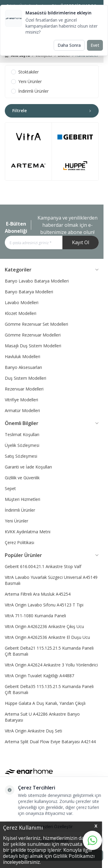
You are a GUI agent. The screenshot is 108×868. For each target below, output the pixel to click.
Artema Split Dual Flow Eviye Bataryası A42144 (50, 742)
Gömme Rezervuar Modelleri (33, 335)
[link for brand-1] (28, 137)
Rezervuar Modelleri (24, 389)
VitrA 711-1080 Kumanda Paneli (35, 616)
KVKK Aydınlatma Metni (28, 532)
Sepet (10, 488)
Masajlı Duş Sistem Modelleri (33, 346)
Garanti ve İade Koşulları (28, 467)
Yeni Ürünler (16, 521)
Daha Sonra (69, 45)
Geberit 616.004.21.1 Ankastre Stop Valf (43, 566)
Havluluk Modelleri (22, 356)
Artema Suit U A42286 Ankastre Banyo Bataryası (42, 717)
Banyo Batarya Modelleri (29, 292)
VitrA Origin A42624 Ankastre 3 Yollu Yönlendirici (51, 665)
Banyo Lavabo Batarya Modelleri (37, 281)
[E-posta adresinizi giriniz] (52, 242)
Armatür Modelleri (22, 410)
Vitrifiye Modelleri (21, 400)
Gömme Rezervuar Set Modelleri (36, 324)
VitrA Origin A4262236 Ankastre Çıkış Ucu (44, 626)
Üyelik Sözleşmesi (22, 445)
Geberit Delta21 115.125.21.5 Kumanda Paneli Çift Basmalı (49, 651)
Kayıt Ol (81, 242)
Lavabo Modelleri (22, 302)
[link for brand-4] (75, 166)
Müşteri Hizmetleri (22, 499)
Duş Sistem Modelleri (25, 378)
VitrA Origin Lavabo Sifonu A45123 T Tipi (44, 605)
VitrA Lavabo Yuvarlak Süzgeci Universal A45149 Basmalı (51, 580)
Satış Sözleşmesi (21, 456)
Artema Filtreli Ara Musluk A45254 (38, 594)
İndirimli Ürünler (20, 510)
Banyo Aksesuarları (23, 367)
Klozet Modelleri (21, 313)
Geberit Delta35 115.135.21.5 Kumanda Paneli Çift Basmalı (49, 689)
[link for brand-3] (75, 137)
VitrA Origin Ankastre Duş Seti (33, 731)
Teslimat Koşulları (22, 434)
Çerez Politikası (19, 542)
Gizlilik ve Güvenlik (22, 478)
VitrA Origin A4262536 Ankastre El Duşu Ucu (47, 637)
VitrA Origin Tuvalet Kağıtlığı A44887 (39, 676)
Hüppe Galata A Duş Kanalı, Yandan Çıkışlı (45, 703)
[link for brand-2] (28, 166)
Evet (95, 45)
